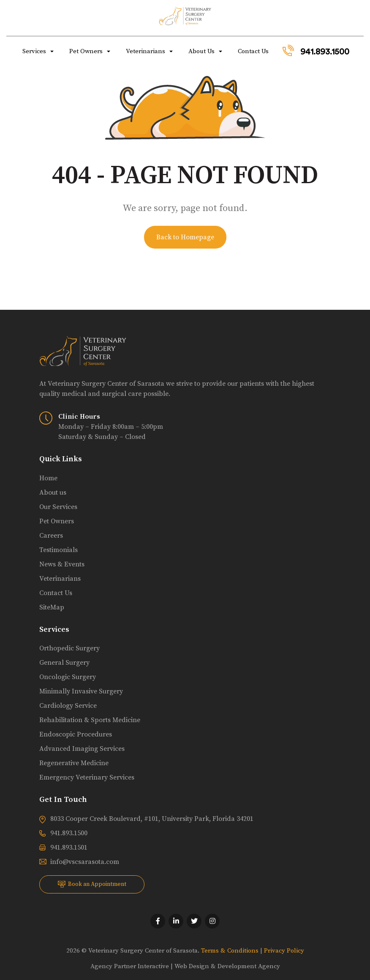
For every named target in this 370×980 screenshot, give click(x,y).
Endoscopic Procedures (76, 734)
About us (53, 493)
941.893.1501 (69, 847)
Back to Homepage (185, 237)
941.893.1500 (316, 50)
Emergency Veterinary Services (87, 777)
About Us (201, 51)
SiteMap (52, 607)
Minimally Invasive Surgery (81, 691)
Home (48, 478)
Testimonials (58, 550)
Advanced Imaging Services (82, 749)
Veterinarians (145, 51)
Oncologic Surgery (68, 677)
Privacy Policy (284, 951)
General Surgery (64, 663)
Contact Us (252, 51)
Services (33, 51)
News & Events (62, 564)
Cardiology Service (68, 706)
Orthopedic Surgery (69, 648)
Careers (51, 536)
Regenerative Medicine (74, 763)
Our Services (58, 507)
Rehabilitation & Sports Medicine (90, 720)
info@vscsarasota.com (85, 862)
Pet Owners (85, 51)
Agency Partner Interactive (130, 966)
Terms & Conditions (230, 951)
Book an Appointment (92, 884)
